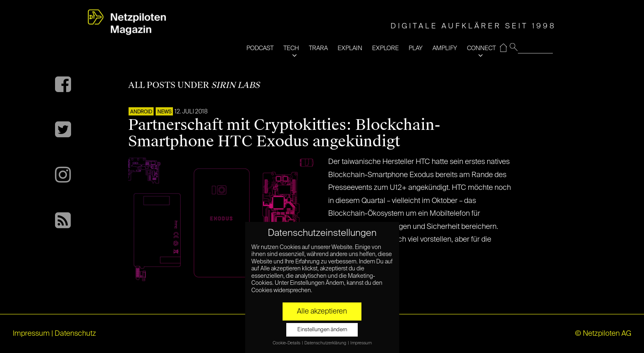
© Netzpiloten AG (603, 334)
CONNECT (481, 48)
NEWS (164, 112)
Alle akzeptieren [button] (322, 311)
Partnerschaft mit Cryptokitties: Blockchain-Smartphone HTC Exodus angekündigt (284, 133)
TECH (291, 48)
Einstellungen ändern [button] (322, 330)
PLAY (416, 48)
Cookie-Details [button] (287, 343)
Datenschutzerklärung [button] (326, 343)
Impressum (31, 334)
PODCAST (260, 48)
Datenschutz (75, 334)
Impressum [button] (361, 343)
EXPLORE (385, 48)
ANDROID (141, 112)
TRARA (318, 48)
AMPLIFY (445, 48)
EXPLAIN (350, 48)
